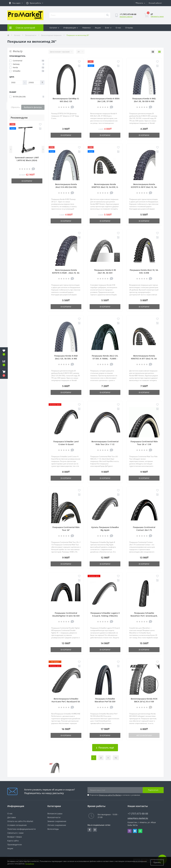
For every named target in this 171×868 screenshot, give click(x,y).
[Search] (107, 15)
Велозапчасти (31, 35)
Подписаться (153, 790)
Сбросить (15, 107)
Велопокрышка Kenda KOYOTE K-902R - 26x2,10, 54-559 (66, 273)
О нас (118, 28)
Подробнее (30, 864)
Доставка (12, 817)
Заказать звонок (126, 17)
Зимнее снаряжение (57, 821)
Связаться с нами (15, 833)
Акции (98, 28)
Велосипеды (53, 829)
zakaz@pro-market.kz (138, 818)
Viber (130, 831)
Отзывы (129, 28)
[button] (4, 374)
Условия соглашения (17, 825)
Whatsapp (140, 831)
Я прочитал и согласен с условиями (115, 795)
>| (116, 758)
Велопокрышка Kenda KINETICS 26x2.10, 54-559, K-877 (105, 187)
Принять (157, 862)
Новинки (86, 28)
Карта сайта (13, 841)
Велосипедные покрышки (51, 35)
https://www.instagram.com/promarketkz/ (95, 830)
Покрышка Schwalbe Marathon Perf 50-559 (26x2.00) (105, 702)
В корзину (27, 181)
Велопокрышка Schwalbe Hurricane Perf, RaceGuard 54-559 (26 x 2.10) (66, 702)
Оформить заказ (157, 16)
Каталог (54, 28)
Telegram (135, 831)
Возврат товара (15, 837)
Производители (15, 845)
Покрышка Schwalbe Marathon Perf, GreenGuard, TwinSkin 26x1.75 (144, 616)
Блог (108, 28)
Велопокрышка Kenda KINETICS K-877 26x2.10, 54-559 (144, 359)
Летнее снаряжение (57, 825)
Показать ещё (105, 748)
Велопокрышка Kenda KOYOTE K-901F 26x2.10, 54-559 (144, 187)
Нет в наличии (144, 735)
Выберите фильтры (33, 107)
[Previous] (11, 149)
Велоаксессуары (55, 813)
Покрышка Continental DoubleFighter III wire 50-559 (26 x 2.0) (66, 616)
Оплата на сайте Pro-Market (110, 795)
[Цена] (16, 83)
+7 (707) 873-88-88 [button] (138, 814)
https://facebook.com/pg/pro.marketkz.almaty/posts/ (90, 830)
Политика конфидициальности (22, 829)
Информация (71, 28)
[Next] (43, 149)
